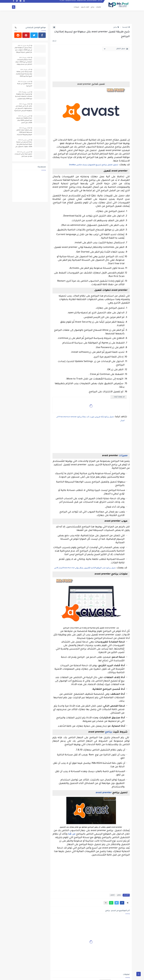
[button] (122, 903)
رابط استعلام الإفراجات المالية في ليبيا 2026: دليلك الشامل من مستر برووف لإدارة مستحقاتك (24, 62)
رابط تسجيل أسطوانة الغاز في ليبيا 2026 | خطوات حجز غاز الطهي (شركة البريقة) (23, 50)
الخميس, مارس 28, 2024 (24, 152)
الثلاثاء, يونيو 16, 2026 (25, 104)
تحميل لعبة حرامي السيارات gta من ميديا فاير (23, 155)
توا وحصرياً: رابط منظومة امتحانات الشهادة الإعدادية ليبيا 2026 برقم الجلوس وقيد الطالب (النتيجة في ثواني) (24, 97)
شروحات (76, 7)
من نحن (100, 2)
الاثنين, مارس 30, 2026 (24, 116)
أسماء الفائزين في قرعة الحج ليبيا (25, 85)
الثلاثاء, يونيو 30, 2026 (25, 58)
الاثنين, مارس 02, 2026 (24, 140)
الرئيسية (126, 27)
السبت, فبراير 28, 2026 (24, 81)
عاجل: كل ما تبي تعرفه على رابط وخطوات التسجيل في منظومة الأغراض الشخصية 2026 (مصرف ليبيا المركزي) (23, 109)
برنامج (108, 732)
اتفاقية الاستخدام (92, 2)
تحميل (112, 895)
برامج (93, 7)
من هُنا (72, 834)
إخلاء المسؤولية (82, 2)
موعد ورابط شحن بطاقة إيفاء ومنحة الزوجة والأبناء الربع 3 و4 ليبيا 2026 (24, 74)
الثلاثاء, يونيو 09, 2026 (25, 128)
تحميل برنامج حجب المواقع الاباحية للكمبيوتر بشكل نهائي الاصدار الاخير (85, 568)
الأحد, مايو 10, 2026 (25, 70)
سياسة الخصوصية (71, 2)
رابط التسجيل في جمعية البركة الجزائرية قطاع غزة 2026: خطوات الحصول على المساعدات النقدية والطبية (24, 145)
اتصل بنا (62, 2)
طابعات (98, 7)
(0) (54, 41)
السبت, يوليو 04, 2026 (25, 92)
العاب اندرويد (85, 7)
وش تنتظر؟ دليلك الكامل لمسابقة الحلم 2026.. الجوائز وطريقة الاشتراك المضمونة (24, 133)
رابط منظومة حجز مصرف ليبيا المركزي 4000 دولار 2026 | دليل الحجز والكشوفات (24, 121)
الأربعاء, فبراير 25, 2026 (24, 46)
